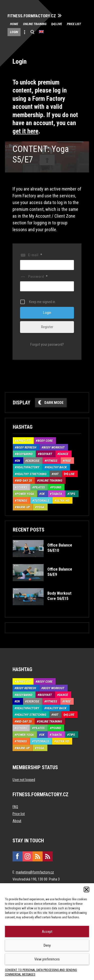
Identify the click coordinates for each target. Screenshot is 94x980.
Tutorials (42, 501)
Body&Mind (25, 454)
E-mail (35, 255)
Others (22, 487)
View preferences (47, 959)
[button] (86, 889)
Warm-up (23, 507)
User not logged (24, 780)
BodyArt (46, 454)
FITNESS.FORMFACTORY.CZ (32, 16)
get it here (25, 131)
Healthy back (57, 467)
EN (18, 461)
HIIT (56, 474)
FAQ (15, 807)
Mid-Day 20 (24, 480)
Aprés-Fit (24, 441)
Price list (74, 24)
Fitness (52, 461)
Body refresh (26, 447)
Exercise (33, 461)
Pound (57, 487)
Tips (72, 494)
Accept (47, 932)
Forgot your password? (47, 344)
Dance (64, 454)
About (17, 821)
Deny (47, 945)
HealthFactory (28, 467)
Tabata (57, 494)
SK (43, 494)
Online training (35, 24)
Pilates (39, 487)
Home (14, 24)
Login (14, 32)
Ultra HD (63, 501)
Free (68, 461)
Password (38, 277)
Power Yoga (25, 494)
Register (47, 327)
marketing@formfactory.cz (35, 872)
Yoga (41, 507)
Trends (22, 501)
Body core (45, 441)
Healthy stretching (31, 474)
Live (59, 24)
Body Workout (54, 447)
